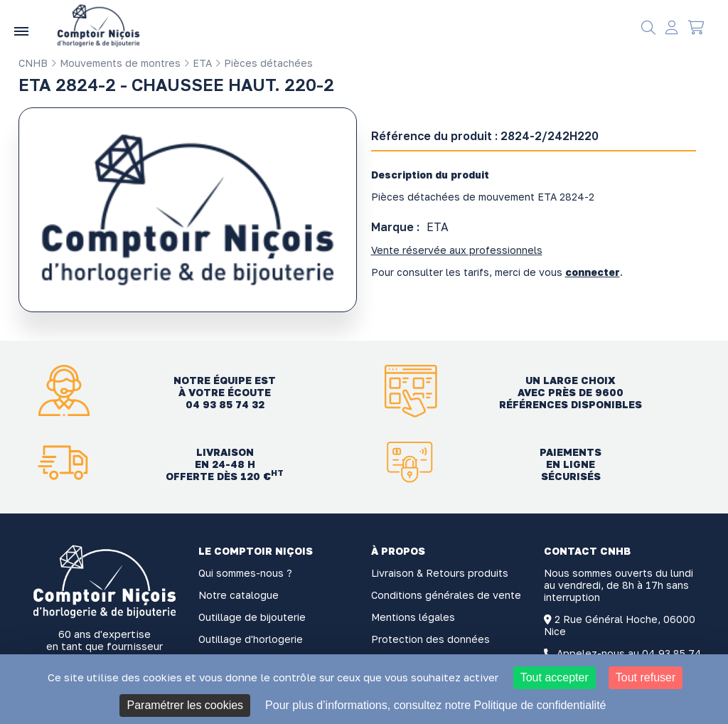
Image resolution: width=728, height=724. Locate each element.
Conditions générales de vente (446, 595)
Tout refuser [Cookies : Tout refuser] (646, 677)
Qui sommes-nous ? (245, 573)
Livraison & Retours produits (440, 573)
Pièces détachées (264, 63)
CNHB (33, 63)
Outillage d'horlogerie (251, 639)
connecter (593, 272)
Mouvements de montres (116, 63)
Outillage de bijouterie (252, 617)
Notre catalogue (239, 595)
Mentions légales (413, 617)
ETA (198, 63)
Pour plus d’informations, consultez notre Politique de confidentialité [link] (435, 705)
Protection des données (430, 639)
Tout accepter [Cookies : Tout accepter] (555, 677)
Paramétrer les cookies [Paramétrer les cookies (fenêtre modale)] (185, 705)
